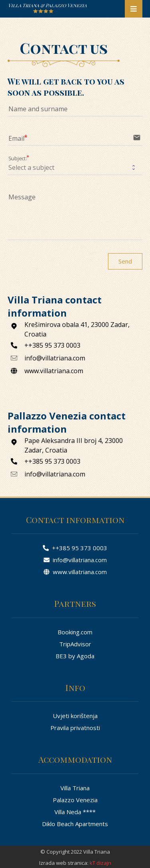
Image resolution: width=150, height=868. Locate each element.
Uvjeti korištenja (75, 716)
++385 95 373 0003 (75, 548)
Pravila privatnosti (75, 728)
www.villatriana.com (75, 572)
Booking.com (75, 632)
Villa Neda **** (75, 812)
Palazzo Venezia (75, 800)
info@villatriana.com (75, 560)
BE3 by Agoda (75, 656)
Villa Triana (75, 788)
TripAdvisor (75, 644)
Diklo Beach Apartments (75, 824)
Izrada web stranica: (64, 863)
